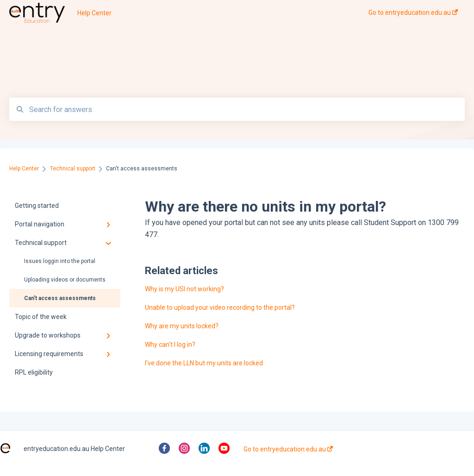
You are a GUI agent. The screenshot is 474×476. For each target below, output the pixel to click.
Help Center (94, 13)
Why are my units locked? (182, 326)
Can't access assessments (60, 298)
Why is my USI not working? (184, 289)
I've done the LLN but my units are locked (204, 363)
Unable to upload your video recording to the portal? (220, 307)
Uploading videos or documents (65, 280)
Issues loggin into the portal (60, 261)
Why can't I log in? (170, 344)
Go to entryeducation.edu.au (288, 449)
